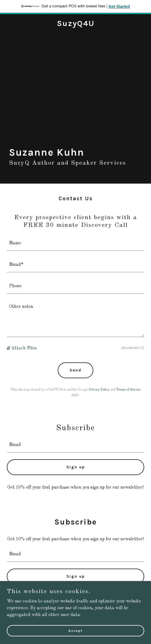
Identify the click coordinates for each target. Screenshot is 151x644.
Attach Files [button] (24, 348)
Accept (75, 630)
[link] (76, 25)
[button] (9, 348)
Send (75, 370)
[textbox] (75, 243)
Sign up (76, 467)
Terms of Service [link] (128, 390)
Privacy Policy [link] (99, 390)
